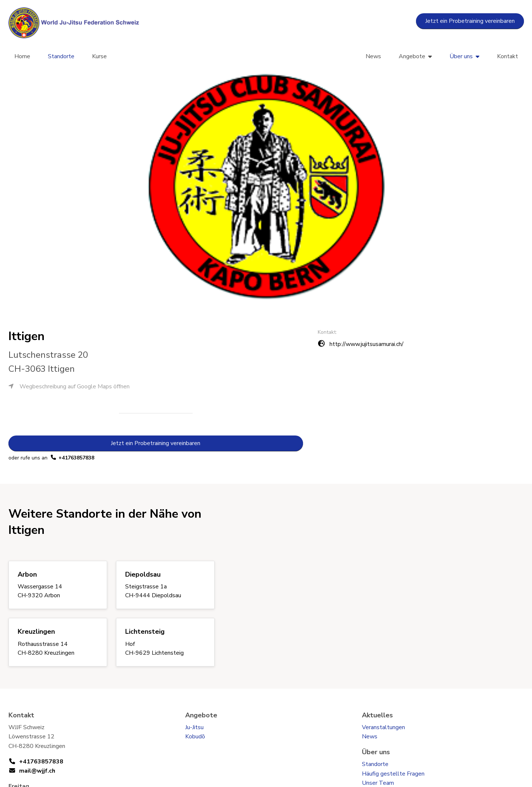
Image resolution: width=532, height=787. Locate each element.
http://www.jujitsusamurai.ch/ (367, 344)
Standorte (61, 56)
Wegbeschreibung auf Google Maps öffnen (69, 386)
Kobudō (195, 737)
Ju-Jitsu (194, 727)
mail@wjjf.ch (37, 771)
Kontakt (508, 56)
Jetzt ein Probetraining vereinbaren (470, 21)
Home (22, 56)
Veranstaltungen (383, 727)
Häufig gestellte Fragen (393, 774)
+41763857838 (76, 458)
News (373, 56)
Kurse (99, 56)
